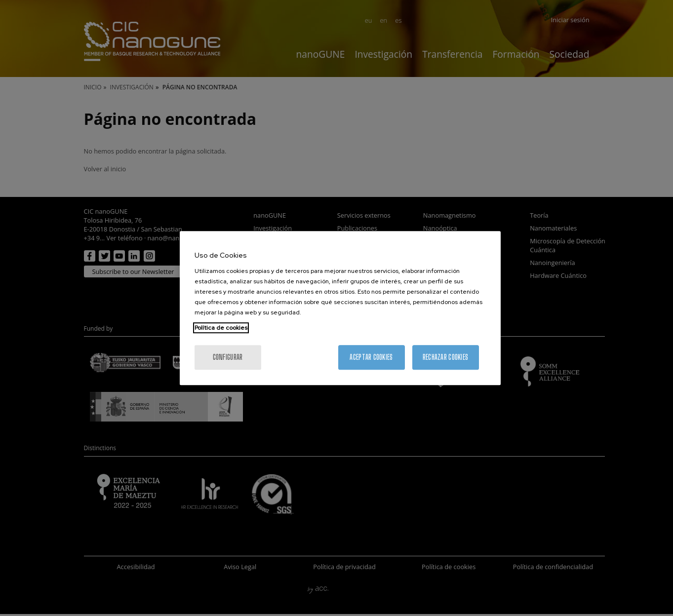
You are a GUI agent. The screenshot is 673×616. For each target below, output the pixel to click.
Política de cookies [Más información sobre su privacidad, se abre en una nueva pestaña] (221, 328)
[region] (340, 308)
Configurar (228, 357)
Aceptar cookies (371, 357)
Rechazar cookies (445, 357)
